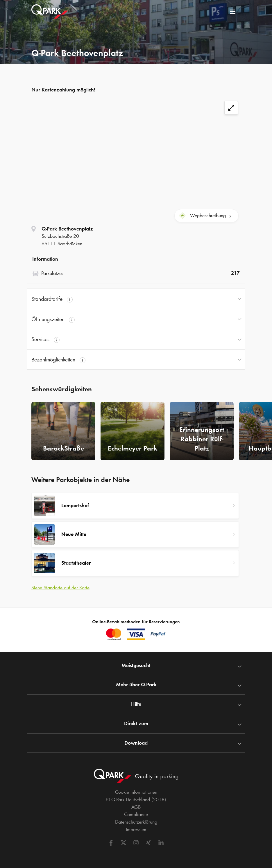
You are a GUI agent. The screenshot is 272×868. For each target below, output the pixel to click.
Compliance (136, 814)
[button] (136, 299)
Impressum (136, 829)
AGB (136, 807)
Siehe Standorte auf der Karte (60, 588)
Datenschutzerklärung (136, 822)
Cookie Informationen (136, 792)
